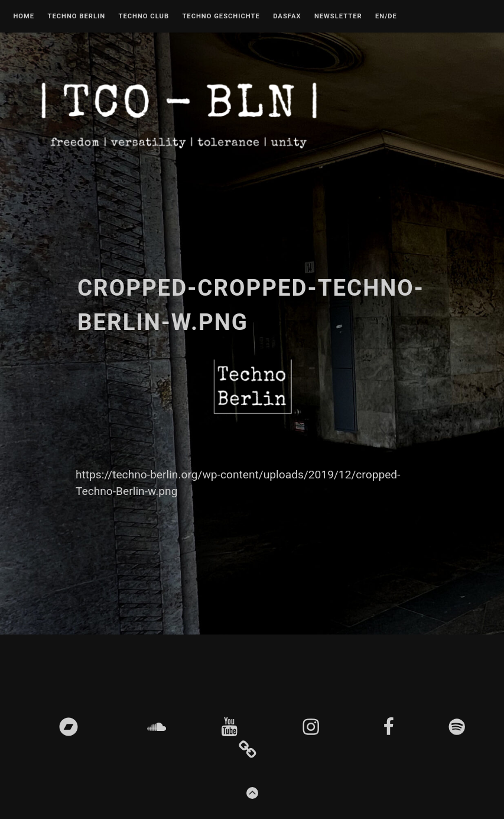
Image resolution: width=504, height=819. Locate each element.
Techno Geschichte (221, 17)
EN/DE (386, 17)
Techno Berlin (76, 17)
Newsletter (338, 17)
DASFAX (287, 17)
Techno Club (144, 17)
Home (24, 17)
